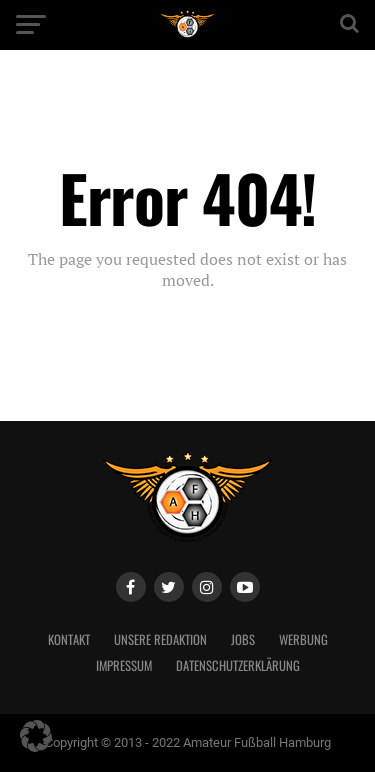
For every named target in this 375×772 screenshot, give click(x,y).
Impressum (124, 665)
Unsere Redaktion (160, 639)
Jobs (243, 639)
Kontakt (69, 639)
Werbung (303, 639)
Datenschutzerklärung (238, 665)
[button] (36, 736)
